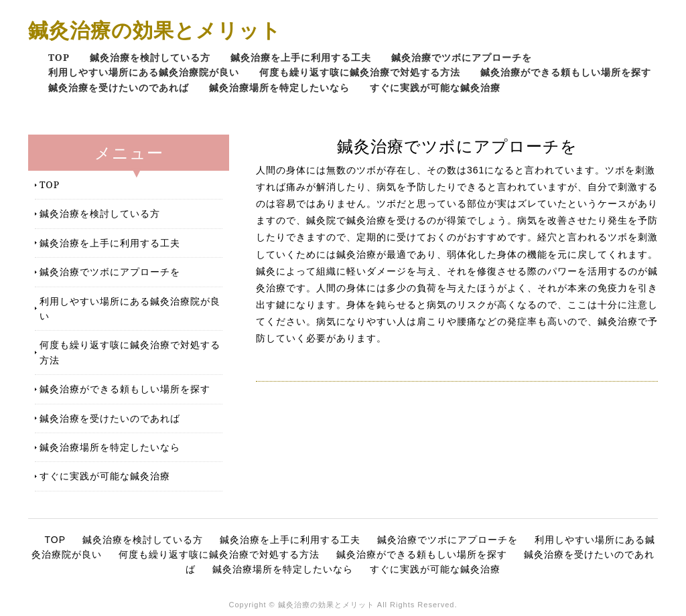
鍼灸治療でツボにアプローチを (462, 57)
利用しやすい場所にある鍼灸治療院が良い (144, 72)
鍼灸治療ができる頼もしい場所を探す (566, 72)
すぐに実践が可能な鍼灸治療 (435, 87)
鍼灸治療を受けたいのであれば (119, 87)
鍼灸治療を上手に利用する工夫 (301, 57)
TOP (59, 57)
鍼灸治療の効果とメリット (155, 30)
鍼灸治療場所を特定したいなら (279, 87)
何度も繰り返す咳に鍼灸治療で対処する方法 (360, 72)
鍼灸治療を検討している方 (150, 57)
